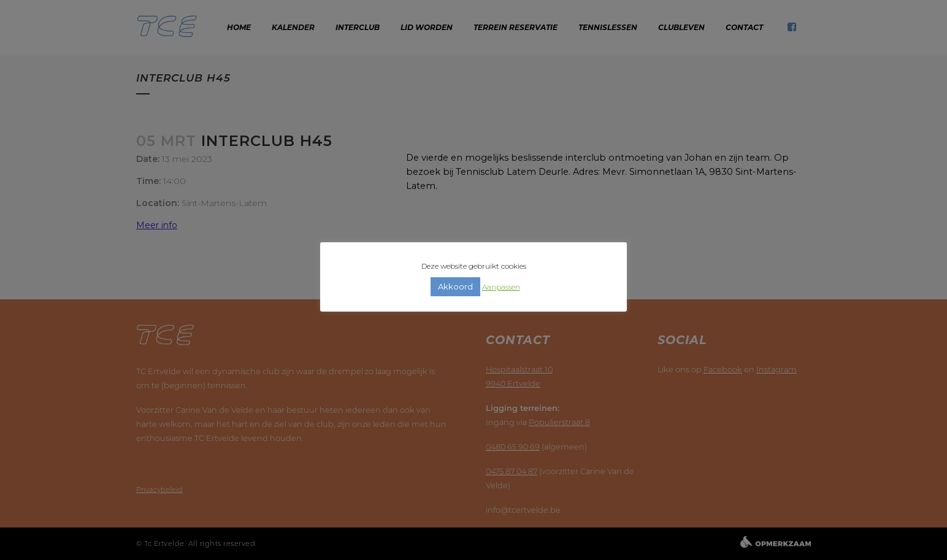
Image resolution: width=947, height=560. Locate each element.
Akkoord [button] (455, 286)
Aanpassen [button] (501, 287)
